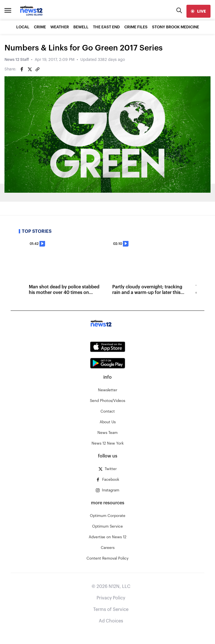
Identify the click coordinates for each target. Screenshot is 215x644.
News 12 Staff (17, 60)
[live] (198, 11)
